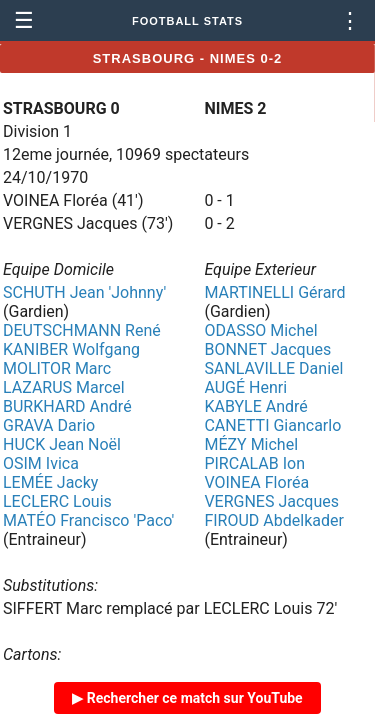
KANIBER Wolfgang (71, 349)
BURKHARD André (67, 406)
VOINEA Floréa (256, 482)
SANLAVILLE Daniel (273, 368)
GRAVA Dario (49, 425)
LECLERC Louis (57, 501)
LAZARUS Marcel (64, 387)
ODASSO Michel (260, 330)
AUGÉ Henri (245, 387)
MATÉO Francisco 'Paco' (88, 520)
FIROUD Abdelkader (273, 520)
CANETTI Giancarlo (272, 425)
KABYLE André (255, 406)
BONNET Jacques (267, 349)
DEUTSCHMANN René (82, 330)
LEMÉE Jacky (50, 482)
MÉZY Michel (251, 444)
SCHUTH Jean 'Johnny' (84, 292)
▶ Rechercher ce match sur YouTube (187, 698)
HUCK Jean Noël (62, 444)
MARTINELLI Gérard (274, 292)
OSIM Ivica (41, 463)
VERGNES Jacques (271, 501)
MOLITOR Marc (57, 368)
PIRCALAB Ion (254, 463)
